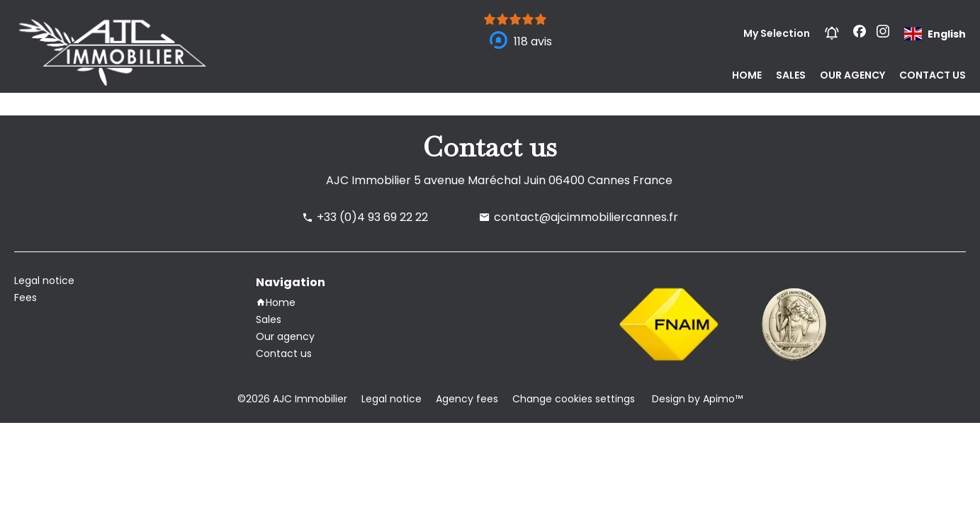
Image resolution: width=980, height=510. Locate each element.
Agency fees (467, 399)
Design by (696, 399)
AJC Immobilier (368, 180)
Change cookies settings (574, 399)
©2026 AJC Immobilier (292, 399)
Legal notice (392, 399)
